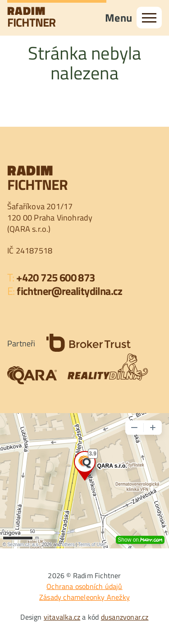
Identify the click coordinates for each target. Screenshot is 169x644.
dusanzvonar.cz (125, 617)
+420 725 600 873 (55, 277)
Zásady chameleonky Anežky (84, 597)
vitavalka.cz (62, 617)
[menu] (149, 18)
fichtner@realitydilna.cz (70, 291)
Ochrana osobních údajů (84, 586)
